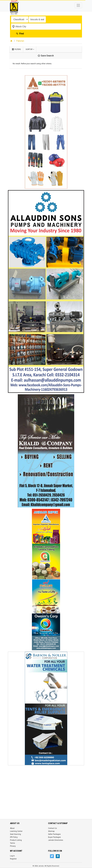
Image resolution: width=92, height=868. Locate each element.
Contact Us (52, 828)
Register (13, 859)
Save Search (46, 56)
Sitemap (51, 831)
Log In (12, 856)
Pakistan (20, 41)
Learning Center (16, 831)
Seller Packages (54, 834)
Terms (12, 843)
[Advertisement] (46, 787)
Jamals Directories (56, 840)
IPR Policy (14, 837)
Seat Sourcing (15, 834)
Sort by (29, 49)
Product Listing (16, 840)
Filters (16, 49)
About (12, 828)
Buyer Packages (54, 837)
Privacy (13, 846)
